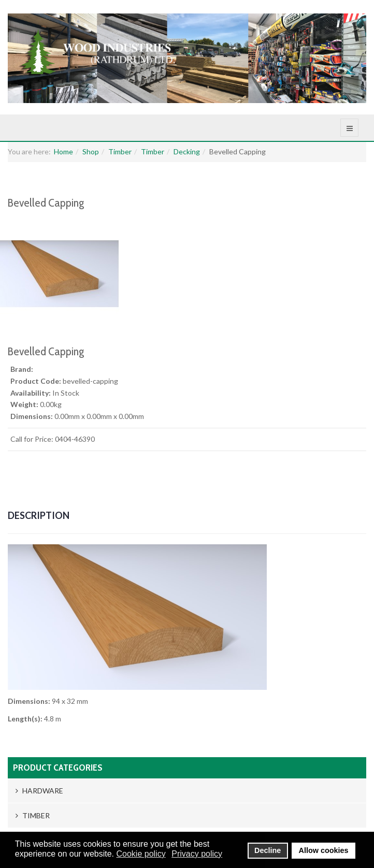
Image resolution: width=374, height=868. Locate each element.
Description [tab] (39, 515)
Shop (91, 151)
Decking (187, 151)
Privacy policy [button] (197, 854)
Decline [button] (268, 850)
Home (63, 151)
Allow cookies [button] (324, 850)
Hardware (39, 791)
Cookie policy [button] (141, 854)
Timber (120, 151)
